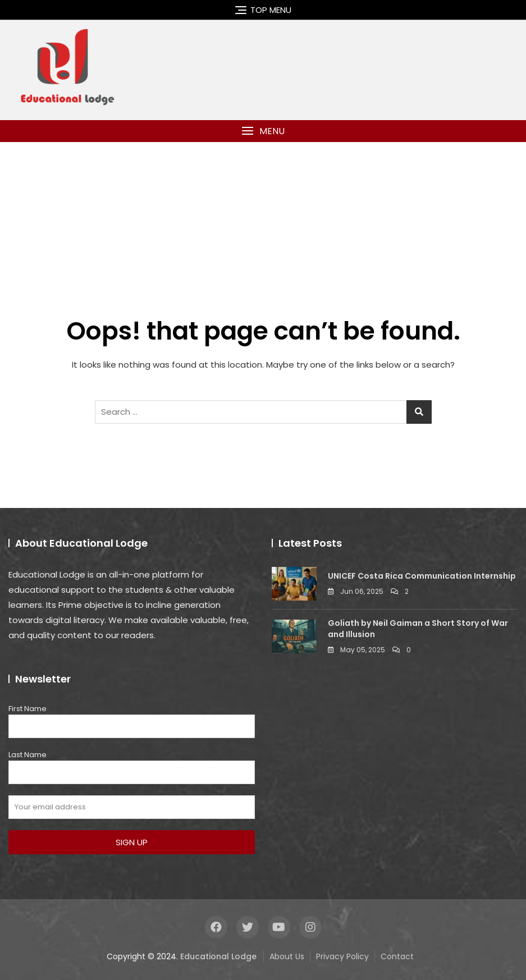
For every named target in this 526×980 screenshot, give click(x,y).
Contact (397, 956)
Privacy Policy (342, 956)
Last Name (28, 755)
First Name (28, 709)
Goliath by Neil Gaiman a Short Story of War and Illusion (418, 629)
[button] (263, 131)
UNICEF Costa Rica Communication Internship (422, 576)
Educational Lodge (218, 956)
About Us (287, 956)
